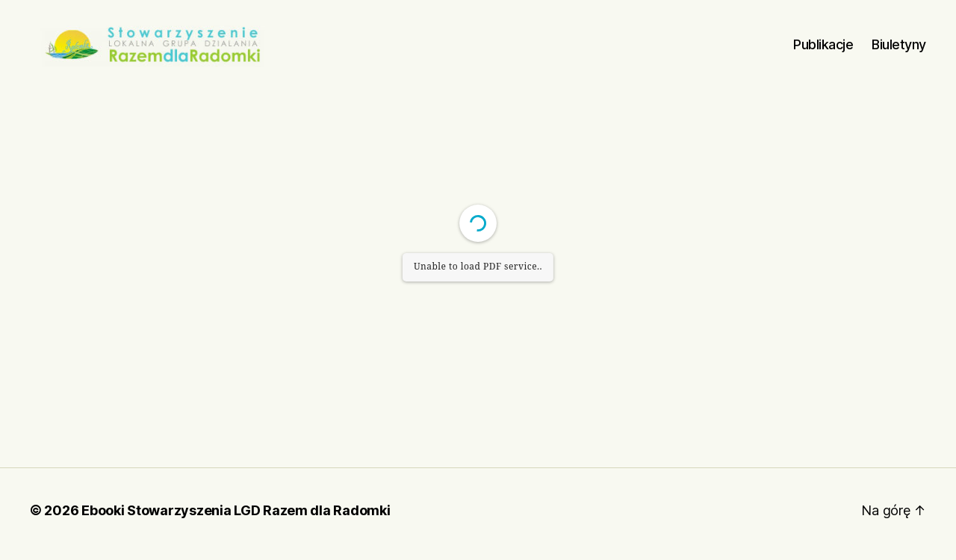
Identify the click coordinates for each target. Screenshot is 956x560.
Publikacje (823, 48)
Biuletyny (899, 48)
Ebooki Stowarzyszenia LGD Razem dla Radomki (236, 518)
